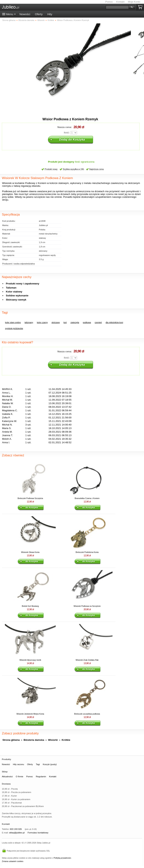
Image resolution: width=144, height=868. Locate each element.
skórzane (56, 322)
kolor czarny (42, 322)
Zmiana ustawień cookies (13, 861)
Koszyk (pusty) (50, 764)
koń (65, 322)
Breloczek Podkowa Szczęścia (30, 498)
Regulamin (41, 777)
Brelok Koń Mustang (30, 606)
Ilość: (67, 133)
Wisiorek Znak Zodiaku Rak (87, 660)
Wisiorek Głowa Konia (30, 552)
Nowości (25, 14)
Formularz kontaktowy (38, 833)
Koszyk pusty (141, 7)
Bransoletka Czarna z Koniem (87, 498)
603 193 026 (16, 829)
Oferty (39, 14)
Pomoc (109, 2)
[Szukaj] (117, 7)
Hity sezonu (18, 764)
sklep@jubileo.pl (17, 833)
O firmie (19, 777)
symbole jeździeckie (14, 328)
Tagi (38, 764)
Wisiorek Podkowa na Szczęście (87, 606)
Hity (50, 14)
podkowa (87, 322)
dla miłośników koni (114, 322)
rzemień (98, 322)
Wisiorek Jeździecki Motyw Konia (30, 714)
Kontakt (120, 2)
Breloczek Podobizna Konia (87, 552)
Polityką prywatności (62, 858)
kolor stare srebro (13, 322)
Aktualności (7, 777)
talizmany (29, 322)
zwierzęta (75, 322)
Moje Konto (134, 2)
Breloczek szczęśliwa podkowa (87, 714)
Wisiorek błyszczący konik (30, 660)
